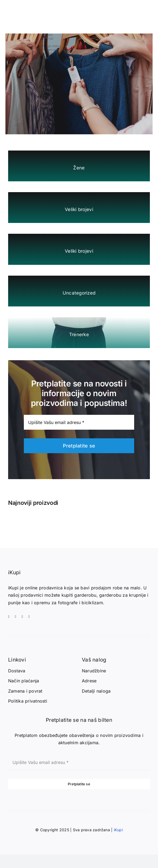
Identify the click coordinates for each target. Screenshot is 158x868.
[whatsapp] (22, 617)
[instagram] (16, 617)
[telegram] (29, 617)
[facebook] (9, 617)
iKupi (118, 830)
